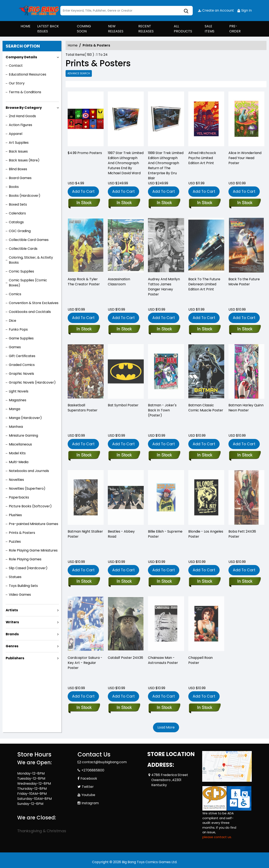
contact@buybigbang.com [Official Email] (104, 762)
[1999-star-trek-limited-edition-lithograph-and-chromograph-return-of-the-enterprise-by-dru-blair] (166, 120)
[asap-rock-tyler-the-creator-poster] (84, 329)
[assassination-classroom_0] (124, 329)
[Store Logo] (38, 11)
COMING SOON (84, 29)
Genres (12, 646)
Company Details (21, 57)
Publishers (15, 658)
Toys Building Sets (23, 586)
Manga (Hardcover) (25, 418)
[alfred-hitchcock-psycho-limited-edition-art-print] (206, 120)
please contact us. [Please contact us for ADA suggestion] (217, 837)
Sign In (244, 10)
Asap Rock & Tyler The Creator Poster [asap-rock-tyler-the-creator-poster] (84, 282)
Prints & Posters (22, 533)
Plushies (15, 515)
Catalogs (16, 222)
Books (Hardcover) (25, 196)
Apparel (16, 134)
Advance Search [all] (79, 73)
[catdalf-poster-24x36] (124, 708)
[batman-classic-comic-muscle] (205, 455)
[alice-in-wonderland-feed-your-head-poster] (246, 120)
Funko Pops (18, 329)
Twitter (88, 787)
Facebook (89, 778)
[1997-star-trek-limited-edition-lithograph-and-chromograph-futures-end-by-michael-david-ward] (126, 120)
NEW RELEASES (116, 29)
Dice (13, 321)
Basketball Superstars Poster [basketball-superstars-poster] (83, 408)
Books (14, 187)
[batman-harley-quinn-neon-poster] (245, 455)
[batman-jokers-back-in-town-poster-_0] (164, 455)
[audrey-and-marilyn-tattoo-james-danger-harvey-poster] (164, 329)
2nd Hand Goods (22, 116)
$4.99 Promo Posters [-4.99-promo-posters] (85, 153)
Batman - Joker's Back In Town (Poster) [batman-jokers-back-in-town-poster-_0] (162, 410)
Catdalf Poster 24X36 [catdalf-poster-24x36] (125, 658)
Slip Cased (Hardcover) (28, 568)
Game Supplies (21, 338)
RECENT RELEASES (146, 29)
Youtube (88, 795)
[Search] (127, 11)
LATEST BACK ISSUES (48, 29)
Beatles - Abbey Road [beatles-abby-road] (121, 534)
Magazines (18, 400)
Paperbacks (19, 497)
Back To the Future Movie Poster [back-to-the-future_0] (244, 282)
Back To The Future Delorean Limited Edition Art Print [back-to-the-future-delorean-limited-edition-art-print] (204, 284)
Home (73, 45)
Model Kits (17, 453)
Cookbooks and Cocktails (30, 312)
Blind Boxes (18, 169)
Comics (15, 294)
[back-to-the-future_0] (245, 329)
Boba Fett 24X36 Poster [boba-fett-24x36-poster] (242, 534)
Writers (12, 622)
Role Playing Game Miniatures (33, 550)
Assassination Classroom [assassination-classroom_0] (119, 282)
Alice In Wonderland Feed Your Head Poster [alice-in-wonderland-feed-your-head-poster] (245, 158)
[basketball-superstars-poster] (84, 455)
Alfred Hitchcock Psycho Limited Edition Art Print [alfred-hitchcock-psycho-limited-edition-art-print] (202, 158)
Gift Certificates (22, 356)
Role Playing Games (25, 559)
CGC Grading (20, 231)
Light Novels (19, 391)
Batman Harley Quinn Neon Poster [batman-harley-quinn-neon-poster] (246, 408)
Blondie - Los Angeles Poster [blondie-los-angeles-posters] (206, 534)
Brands (12, 634)
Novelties (16, 480)
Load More (166, 727)
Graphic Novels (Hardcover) (32, 382)
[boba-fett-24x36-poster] (245, 582)
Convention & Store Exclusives (34, 303)
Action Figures (20, 125)
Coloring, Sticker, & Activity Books (31, 260)
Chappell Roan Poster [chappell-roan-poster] (200, 660)
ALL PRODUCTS (183, 29)
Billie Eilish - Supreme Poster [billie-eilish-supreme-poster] (165, 534)
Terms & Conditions (25, 92)
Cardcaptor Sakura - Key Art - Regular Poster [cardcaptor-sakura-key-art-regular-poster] (85, 663)
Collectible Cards (23, 249)
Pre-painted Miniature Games (34, 524)
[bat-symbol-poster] (124, 455)
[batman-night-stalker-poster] (84, 582)
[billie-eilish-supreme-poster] (164, 582)
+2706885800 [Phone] (93, 770)
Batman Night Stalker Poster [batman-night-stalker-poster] (85, 534)
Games (15, 347)
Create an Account (216, 10)
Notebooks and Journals (29, 471)
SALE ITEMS (210, 29)
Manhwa (16, 427)
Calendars (17, 213)
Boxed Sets (18, 204)
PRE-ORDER (235, 29)
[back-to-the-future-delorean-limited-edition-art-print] (205, 329)
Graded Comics (22, 365)
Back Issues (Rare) (24, 160)
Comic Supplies (21, 271)
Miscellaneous (20, 444)
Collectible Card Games (29, 240)
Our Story (17, 83)
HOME (26, 26)
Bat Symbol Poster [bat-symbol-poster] (123, 405)
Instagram (90, 803)
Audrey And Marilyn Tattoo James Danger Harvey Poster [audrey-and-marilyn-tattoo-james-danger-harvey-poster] (164, 287)
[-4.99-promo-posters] (86, 120)
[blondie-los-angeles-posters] (205, 582)
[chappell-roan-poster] (205, 708)
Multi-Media (19, 462)
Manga (15, 409)
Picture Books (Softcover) (30, 506)
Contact (16, 66)
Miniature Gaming (23, 435)
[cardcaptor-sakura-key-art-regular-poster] (84, 708)
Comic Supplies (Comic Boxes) (28, 283)
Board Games (20, 178)
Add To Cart (83, 191)
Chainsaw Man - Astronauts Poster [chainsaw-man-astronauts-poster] (163, 660)
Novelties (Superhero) (27, 488)
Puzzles (15, 542)
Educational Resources (28, 74)
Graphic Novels (21, 374)
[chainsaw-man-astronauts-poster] (164, 708)
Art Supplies (19, 143)
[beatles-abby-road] (124, 582)
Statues (15, 577)
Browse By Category (24, 108)
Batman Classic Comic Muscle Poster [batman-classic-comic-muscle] (206, 408)
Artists (12, 610)
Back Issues (18, 151)
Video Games (20, 595)
